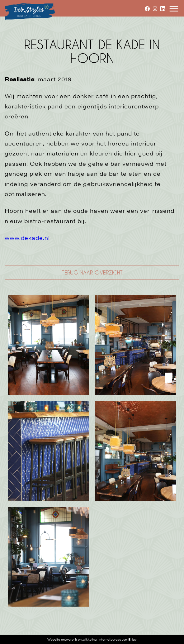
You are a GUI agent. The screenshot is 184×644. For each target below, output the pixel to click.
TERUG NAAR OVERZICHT (92, 272)
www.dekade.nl (27, 238)
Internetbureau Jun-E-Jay (118, 639)
